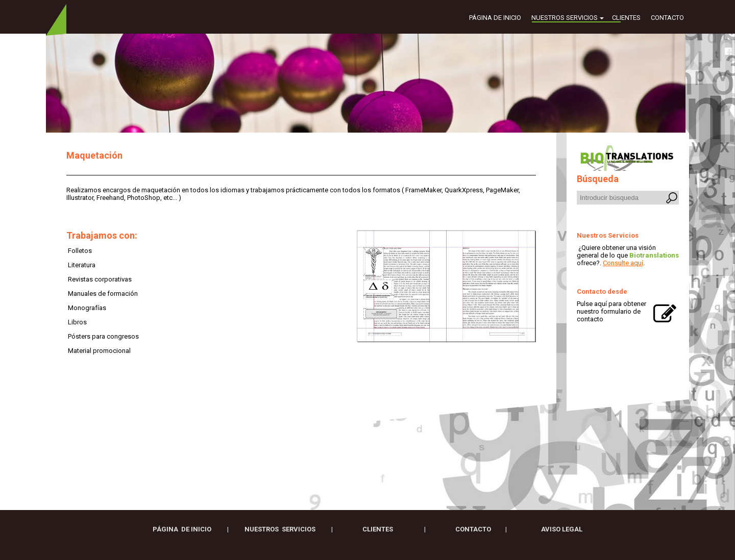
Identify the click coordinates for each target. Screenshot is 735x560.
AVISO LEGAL (562, 529)
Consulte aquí (623, 263)
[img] (367, 83)
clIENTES (378, 529)
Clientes (626, 18)
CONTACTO (473, 529)
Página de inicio (495, 18)
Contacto (667, 18)
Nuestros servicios (565, 18)
